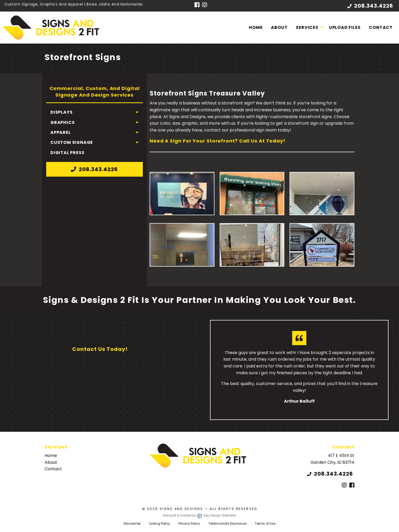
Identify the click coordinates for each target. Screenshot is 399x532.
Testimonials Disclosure (227, 523)
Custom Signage (72, 142)
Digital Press (67, 153)
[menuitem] (256, 28)
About (279, 27)
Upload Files (345, 27)
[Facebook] (197, 5)
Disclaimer (132, 523)
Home (256, 27)
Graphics (62, 122)
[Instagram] (205, 5)
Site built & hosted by (199, 515)
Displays (61, 112)
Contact (381, 27)
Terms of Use (265, 523)
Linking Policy (160, 523)
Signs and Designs (181, 509)
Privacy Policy (189, 523)
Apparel (61, 132)
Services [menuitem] (307, 27)
